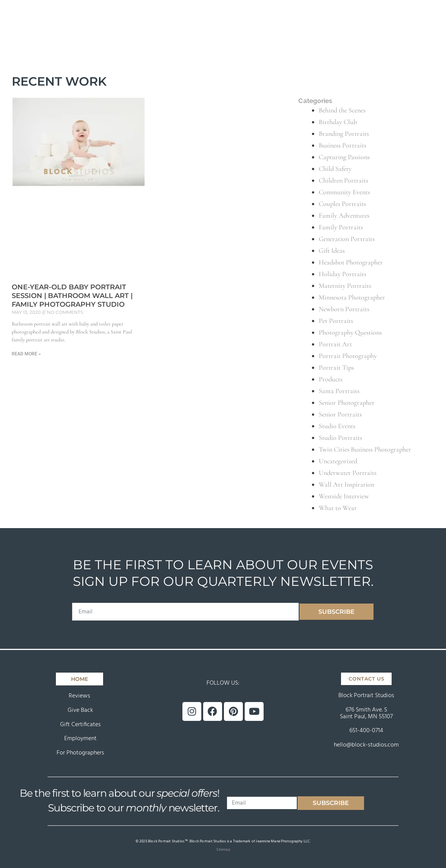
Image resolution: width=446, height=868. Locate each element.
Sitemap (223, 850)
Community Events (344, 192)
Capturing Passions (344, 157)
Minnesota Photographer (352, 297)
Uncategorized (338, 461)
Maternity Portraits (345, 286)
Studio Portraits (340, 438)
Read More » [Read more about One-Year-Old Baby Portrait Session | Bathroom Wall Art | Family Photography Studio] (26, 354)
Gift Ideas (332, 250)
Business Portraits (343, 145)
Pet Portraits (336, 321)
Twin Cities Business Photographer (365, 449)
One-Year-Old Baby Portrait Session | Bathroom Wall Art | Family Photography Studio (72, 296)
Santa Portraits (339, 391)
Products (331, 379)
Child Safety (335, 169)
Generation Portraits (347, 239)
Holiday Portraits (343, 274)
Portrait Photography (348, 356)
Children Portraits (343, 180)
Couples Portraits (342, 204)
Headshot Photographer (351, 262)
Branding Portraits (344, 134)
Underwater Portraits (348, 473)
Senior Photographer (347, 403)
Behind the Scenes (342, 110)
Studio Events (337, 426)
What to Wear (338, 508)
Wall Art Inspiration (346, 484)
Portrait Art (335, 344)
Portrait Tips (336, 367)
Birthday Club (338, 122)
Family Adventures (344, 215)
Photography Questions (350, 332)
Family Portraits (341, 227)
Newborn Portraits (344, 309)
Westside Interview (344, 496)
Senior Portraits (340, 414)
